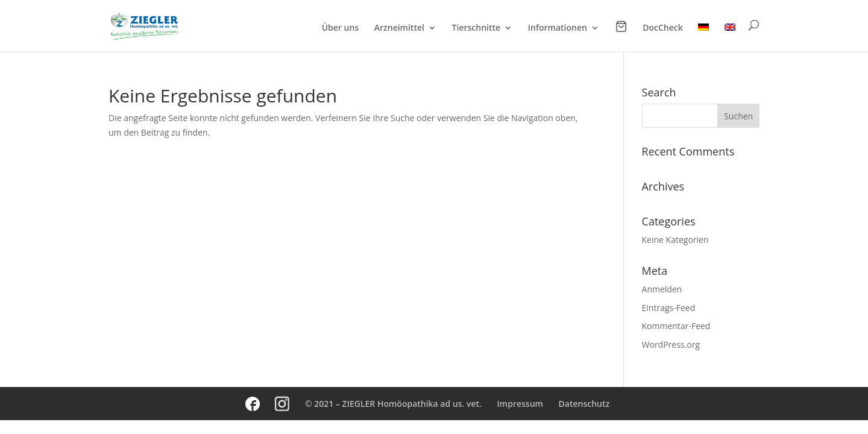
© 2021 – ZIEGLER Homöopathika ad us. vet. (393, 404)
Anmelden (662, 289)
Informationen (558, 28)
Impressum (520, 404)
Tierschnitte (476, 28)
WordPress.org (671, 344)
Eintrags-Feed (669, 308)
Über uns (340, 28)
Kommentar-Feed (676, 326)
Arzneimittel (399, 28)
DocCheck (663, 28)
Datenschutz (584, 404)
